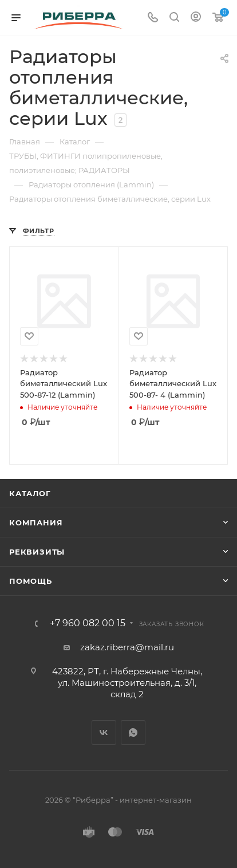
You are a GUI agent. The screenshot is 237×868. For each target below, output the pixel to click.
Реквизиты (37, 552)
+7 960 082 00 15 (88, 623)
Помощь (31, 581)
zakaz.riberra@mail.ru (127, 647)
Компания (36, 523)
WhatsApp (133, 733)
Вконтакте (104, 733)
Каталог (30, 493)
